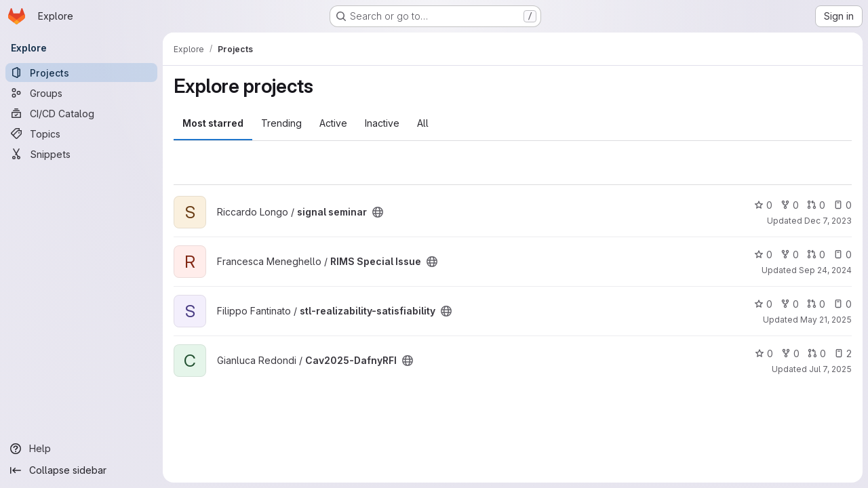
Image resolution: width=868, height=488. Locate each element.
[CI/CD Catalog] (81, 113)
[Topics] (81, 134)
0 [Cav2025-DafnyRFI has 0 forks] (790, 353)
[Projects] (81, 73)
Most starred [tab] (213, 123)
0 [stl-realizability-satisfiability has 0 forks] (790, 304)
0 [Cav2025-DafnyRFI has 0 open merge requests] (817, 353)
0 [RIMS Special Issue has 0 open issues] (843, 255)
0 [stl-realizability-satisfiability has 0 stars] (763, 304)
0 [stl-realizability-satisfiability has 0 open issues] (843, 304)
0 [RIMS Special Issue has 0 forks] (790, 255)
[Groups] (81, 93)
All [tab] (423, 123)
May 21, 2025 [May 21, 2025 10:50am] (826, 320)
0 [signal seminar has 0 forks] (790, 205)
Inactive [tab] (382, 123)
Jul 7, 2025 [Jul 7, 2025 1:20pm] (830, 369)
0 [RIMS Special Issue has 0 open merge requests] (816, 255)
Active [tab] (333, 123)
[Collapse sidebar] (81, 470)
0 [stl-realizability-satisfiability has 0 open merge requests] (816, 304)
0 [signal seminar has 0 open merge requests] (816, 205)
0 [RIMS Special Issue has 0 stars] (763, 255)
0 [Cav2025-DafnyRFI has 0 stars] (764, 353)
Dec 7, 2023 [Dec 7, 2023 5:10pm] (828, 221)
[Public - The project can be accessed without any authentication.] (378, 212)
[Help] (81, 449)
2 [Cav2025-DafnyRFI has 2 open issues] (843, 353)
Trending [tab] (281, 123)
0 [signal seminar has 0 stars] (763, 205)
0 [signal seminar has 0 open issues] (843, 205)
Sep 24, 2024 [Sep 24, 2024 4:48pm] (825, 270)
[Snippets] (81, 154)
